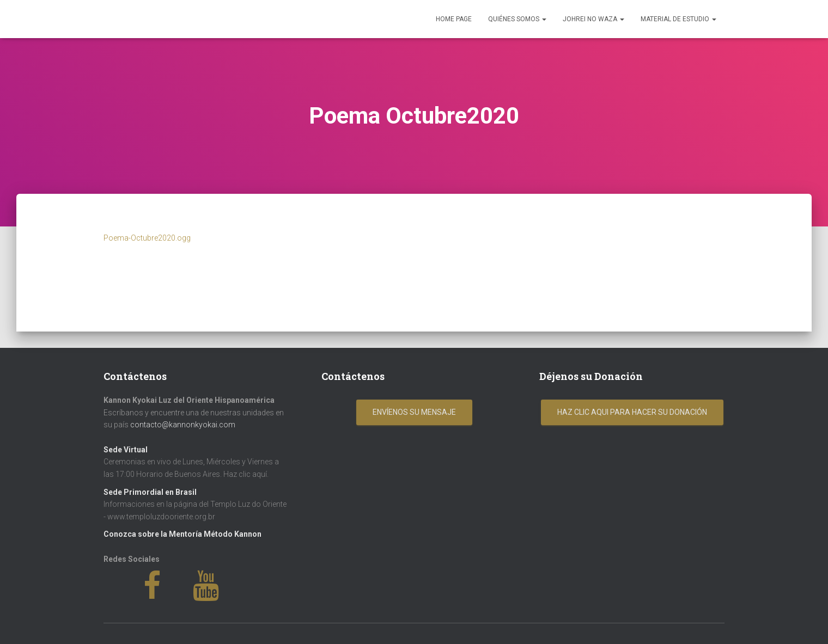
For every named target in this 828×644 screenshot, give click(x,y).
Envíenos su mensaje (414, 412)
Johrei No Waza (593, 19)
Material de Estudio (678, 19)
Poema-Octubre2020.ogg (147, 238)
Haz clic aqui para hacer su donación (632, 412)
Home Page (454, 19)
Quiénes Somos (517, 19)
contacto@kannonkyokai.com (183, 425)
